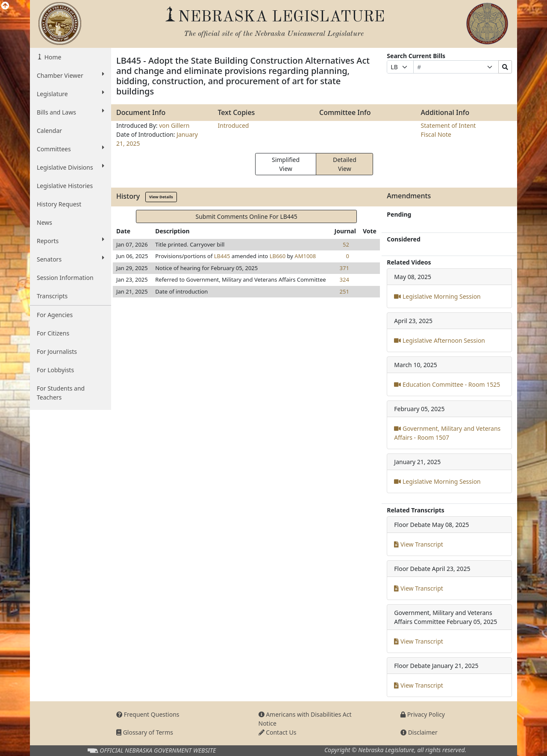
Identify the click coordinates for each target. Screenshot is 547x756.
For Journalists (57, 352)
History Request (59, 204)
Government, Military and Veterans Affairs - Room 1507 (447, 433)
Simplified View (286, 164)
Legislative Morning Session (437, 296)
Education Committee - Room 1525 (447, 384)
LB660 (278, 256)
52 (346, 244)
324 (344, 279)
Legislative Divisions (71, 167)
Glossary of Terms (145, 732)
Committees (71, 149)
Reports (71, 241)
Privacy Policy (423, 714)
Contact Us (278, 732)
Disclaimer (419, 732)
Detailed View (345, 164)
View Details (161, 197)
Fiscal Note (436, 134)
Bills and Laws (71, 112)
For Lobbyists (55, 370)
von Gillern (174, 125)
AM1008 (305, 256)
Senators (71, 259)
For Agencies (55, 315)
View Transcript (419, 544)
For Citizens (53, 333)
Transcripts (52, 296)
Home (52, 57)
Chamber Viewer (71, 75)
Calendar (49, 131)
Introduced (234, 125)
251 (344, 291)
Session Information (65, 278)
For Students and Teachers (61, 393)
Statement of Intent (448, 125)
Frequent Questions (148, 714)
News (44, 222)
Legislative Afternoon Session (440, 340)
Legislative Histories (65, 186)
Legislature (71, 94)
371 (344, 268)
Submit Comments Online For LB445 (246, 216)
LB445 (222, 256)
